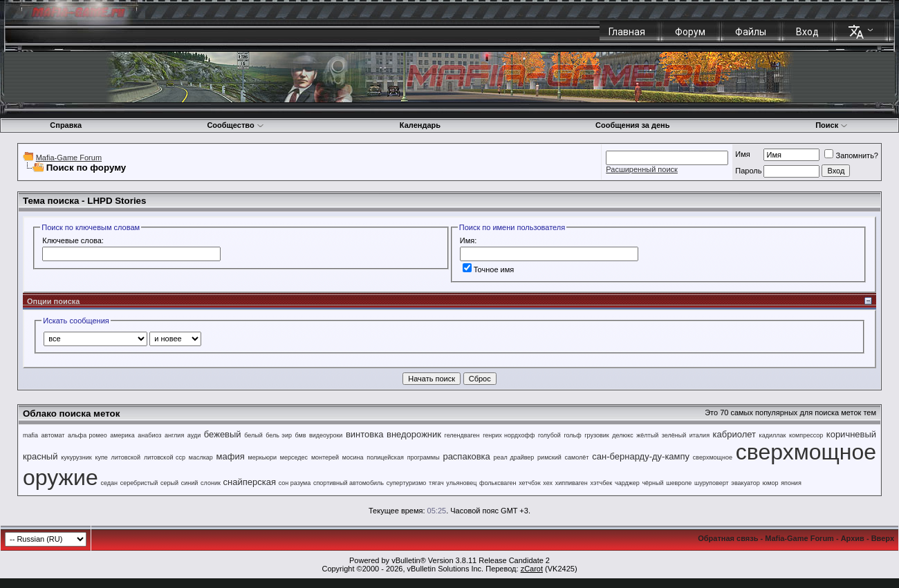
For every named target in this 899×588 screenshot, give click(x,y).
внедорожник (414, 434)
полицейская (385, 457)
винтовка (365, 434)
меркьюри (263, 457)
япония (791, 483)
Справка (66, 125)
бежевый (223, 434)
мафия (231, 456)
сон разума (295, 483)
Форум (690, 32)
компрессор (806, 435)
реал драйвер (514, 457)
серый (169, 483)
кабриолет (734, 434)
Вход (807, 32)
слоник (211, 483)
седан (109, 483)
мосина (353, 457)
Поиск (832, 125)
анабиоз (149, 435)
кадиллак (773, 435)
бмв (301, 435)
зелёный (674, 435)
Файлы (751, 32)
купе (101, 457)
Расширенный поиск (642, 169)
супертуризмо (407, 483)
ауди (194, 435)
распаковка (466, 456)
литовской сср (165, 457)
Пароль (748, 171)
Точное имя (489, 269)
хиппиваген (572, 483)
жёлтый (647, 435)
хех (548, 483)
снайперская (250, 482)
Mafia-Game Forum (69, 158)
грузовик (596, 435)
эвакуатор (745, 483)
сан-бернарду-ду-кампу (641, 456)
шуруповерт (712, 483)
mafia (30, 435)
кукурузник (76, 457)
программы (424, 457)
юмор (771, 483)
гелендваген (462, 435)
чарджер (627, 483)
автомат (53, 435)
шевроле (679, 483)
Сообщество (235, 125)
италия (699, 435)
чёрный (652, 483)
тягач (436, 483)
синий (190, 483)
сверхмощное (713, 457)
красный (40, 456)
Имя (742, 154)
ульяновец (461, 483)
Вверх (883, 538)
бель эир (279, 435)
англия (174, 435)
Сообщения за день (632, 125)
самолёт (577, 457)
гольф (572, 435)
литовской (126, 457)
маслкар (201, 457)
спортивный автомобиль (349, 483)
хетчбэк (530, 483)
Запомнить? (851, 155)
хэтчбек (602, 483)
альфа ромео (87, 435)
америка (122, 435)
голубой (549, 435)
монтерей (325, 457)
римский (549, 457)
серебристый (139, 483)
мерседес (294, 457)
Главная (627, 32)
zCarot (532, 569)
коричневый (851, 434)
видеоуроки (326, 435)
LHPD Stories (117, 201)
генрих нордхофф (509, 435)
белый (253, 435)
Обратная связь (728, 538)
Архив (853, 538)
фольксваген (498, 483)
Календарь (420, 125)
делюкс (623, 435)
